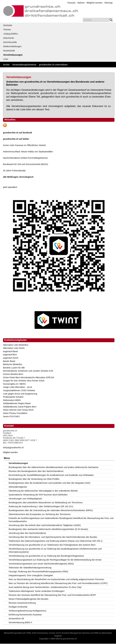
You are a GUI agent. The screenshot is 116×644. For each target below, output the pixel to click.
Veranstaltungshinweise (24, 65)
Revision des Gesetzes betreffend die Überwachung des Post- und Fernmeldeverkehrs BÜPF (52, 595)
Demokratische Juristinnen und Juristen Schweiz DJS (28, 371)
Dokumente (9, 38)
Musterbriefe (9, 51)
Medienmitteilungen (12, 46)
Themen (7, 30)
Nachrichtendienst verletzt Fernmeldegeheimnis (25, 158)
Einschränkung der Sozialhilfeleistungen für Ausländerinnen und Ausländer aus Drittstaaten (51, 475)
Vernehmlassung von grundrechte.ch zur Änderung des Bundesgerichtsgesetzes (46, 556)
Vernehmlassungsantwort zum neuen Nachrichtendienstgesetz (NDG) (41, 564)
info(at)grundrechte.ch (13, 448)
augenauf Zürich (11, 358)
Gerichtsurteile (10, 42)
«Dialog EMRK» (11, 34)
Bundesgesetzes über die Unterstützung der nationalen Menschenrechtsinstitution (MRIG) (51, 510)
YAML (29, 633)
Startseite (8, 25)
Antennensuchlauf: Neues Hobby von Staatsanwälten (28, 152)
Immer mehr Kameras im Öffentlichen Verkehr (25, 145)
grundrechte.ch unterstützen (53, 65)
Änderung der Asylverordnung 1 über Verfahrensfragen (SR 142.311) (41, 506)
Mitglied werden (95, 3)
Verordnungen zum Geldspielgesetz (25, 499)
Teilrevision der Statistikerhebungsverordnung (30, 568)
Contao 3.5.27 (55, 633)
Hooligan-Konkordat (18, 607)
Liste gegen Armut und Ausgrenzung (20, 394)
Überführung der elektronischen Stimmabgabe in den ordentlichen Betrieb (43, 491)
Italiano (81, 3)
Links (6, 59)
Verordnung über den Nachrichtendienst (27, 533)
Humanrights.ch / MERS (14, 384)
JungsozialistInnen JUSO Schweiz (19, 390)
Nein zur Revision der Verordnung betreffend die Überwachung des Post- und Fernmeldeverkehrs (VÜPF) (58, 583)
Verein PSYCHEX (11, 416)
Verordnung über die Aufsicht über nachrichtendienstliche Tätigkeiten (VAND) (45, 525)
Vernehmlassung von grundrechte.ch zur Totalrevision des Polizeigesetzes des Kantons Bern (52, 545)
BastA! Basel (9, 361)
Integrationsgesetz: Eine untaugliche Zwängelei (31, 575)
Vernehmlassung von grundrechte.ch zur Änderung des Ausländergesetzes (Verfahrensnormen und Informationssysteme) (55, 550)
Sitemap (108, 3)
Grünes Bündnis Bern (13, 374)
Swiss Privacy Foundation (15, 413)
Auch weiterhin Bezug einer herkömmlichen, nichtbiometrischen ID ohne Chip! (45, 587)
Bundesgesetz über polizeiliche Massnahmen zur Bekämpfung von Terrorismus (46, 503)
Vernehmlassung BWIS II (20, 622)
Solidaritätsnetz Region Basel (17, 403)
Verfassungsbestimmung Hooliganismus (27, 611)
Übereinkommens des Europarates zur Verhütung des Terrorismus (40, 514)
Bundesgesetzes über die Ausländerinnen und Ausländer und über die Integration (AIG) (49, 483)
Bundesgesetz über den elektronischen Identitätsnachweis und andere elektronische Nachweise (54, 467)
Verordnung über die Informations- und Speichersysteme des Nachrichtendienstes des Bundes (53, 537)
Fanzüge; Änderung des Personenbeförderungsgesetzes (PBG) (38, 572)
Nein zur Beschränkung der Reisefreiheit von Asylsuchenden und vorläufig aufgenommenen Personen (56, 579)
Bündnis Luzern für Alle (14, 368)
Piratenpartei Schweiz (13, 397)
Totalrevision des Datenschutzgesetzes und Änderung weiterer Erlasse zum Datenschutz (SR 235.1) (56, 541)
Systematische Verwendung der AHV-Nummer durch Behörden (38, 495)
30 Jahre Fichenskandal (14, 171)
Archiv (6, 65)
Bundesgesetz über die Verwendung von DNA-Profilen (34, 479)
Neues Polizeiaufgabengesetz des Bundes (28, 599)
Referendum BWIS (12, 400)
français (72, 3)
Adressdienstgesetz (18, 487)
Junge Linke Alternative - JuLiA (18, 387)
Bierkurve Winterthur (13, 364)
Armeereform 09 (16, 619)
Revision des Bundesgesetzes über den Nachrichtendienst (36, 471)
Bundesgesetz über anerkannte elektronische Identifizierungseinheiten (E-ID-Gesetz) (48, 529)
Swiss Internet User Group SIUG (18, 410)
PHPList (98, 633)
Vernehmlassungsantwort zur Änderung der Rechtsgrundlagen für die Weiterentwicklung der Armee (55, 560)
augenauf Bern (10, 355)
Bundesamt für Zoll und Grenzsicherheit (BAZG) (26, 164)
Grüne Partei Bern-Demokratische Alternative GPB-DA (29, 377)
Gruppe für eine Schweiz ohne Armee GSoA (24, 381)
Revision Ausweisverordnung (22, 603)
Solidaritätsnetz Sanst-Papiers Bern (20, 407)
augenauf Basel (10, 351)
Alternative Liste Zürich (14, 348)
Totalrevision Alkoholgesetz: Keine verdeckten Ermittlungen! (37, 591)
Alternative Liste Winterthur (16, 345)
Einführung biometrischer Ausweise (25, 615)
